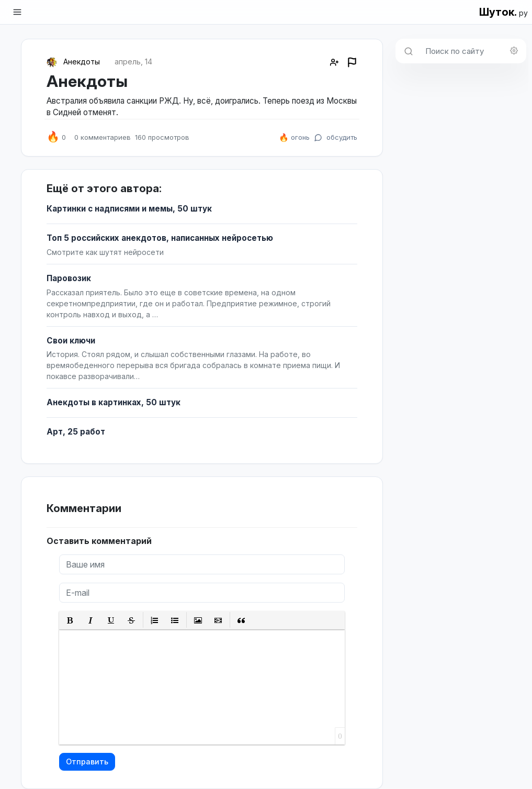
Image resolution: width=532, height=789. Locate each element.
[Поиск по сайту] (473, 51)
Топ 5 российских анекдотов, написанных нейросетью (160, 238)
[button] (70, 620)
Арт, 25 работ (76, 432)
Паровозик (69, 278)
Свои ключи (71, 341)
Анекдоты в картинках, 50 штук (114, 402)
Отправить (87, 762)
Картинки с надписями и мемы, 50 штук (129, 209)
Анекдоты (82, 62)
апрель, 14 (133, 62)
